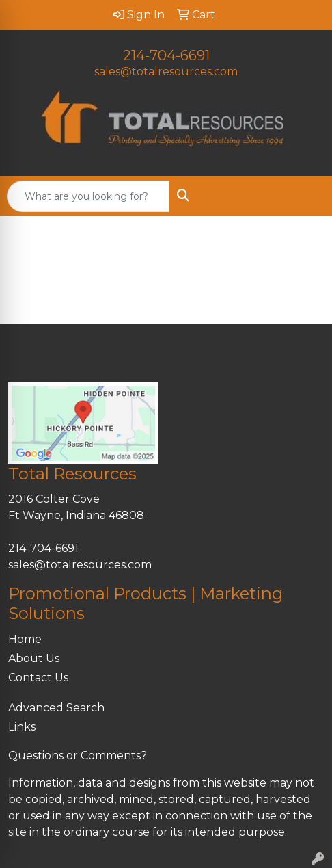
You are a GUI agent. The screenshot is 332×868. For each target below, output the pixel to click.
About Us (34, 658)
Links (22, 727)
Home (25, 639)
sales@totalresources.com (166, 71)
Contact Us (38, 678)
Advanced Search (56, 708)
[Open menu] (305, 196)
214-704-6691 (166, 55)
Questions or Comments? (78, 755)
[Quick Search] (88, 196)
